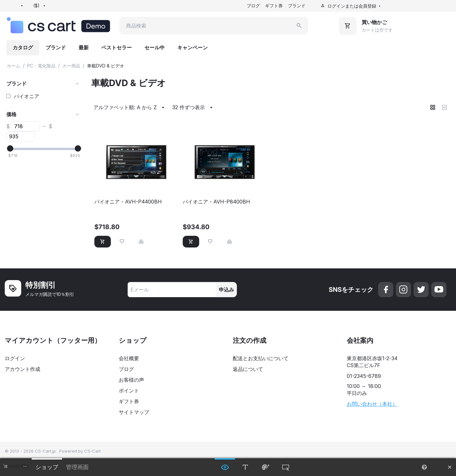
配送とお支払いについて (261, 358)
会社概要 (129, 358)
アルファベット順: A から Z (130, 108)
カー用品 (71, 66)
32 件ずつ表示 (193, 108)
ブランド (297, 6)
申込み (226, 290)
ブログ (253, 6)
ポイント (129, 391)
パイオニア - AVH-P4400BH (128, 202)
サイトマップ (134, 412)
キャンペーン (193, 47)
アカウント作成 (22, 369)
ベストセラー (117, 47)
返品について (248, 369)
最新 (84, 47)
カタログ (23, 47)
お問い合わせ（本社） (372, 404)
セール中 (155, 47)
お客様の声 (131, 380)
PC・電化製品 (41, 66)
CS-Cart (92, 451)
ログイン (15, 358)
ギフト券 (274, 6)
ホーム (14, 66)
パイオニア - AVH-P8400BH (216, 202)
